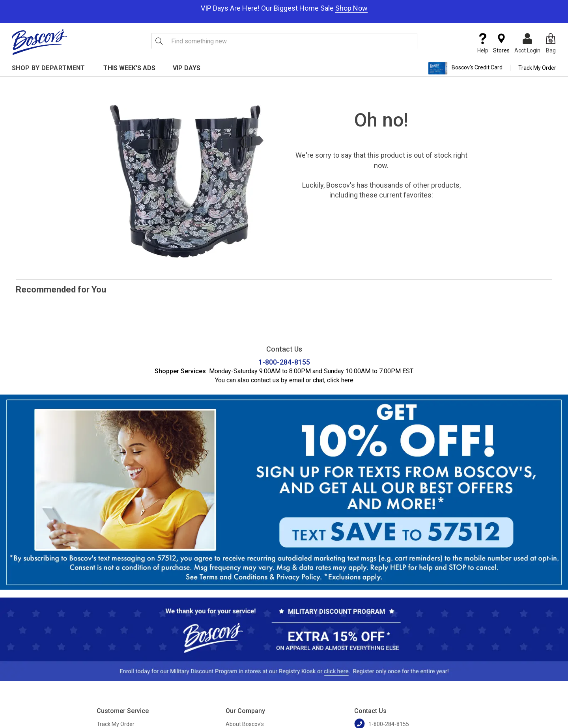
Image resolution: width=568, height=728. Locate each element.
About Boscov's (245, 724)
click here (340, 380)
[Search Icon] (159, 41)
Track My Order (537, 68)
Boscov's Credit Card (465, 68)
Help (483, 43)
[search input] (284, 41)
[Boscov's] (39, 42)
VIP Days (187, 68)
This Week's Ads (129, 68)
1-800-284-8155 (284, 362)
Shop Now (351, 8)
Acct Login (527, 43)
